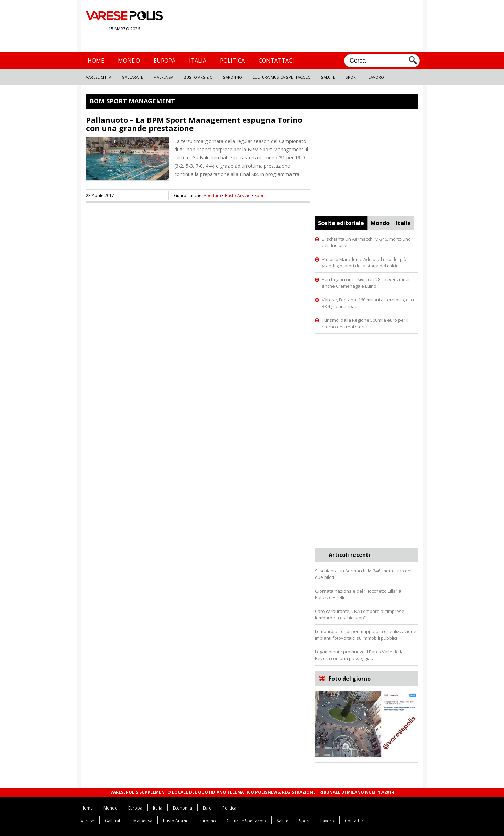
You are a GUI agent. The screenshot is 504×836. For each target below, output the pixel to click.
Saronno (233, 77)
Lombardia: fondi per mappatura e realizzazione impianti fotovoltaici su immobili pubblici (366, 635)
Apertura (212, 195)
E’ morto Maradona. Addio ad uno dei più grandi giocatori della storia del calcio (364, 262)
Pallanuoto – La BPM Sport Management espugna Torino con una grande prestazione (194, 124)
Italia (198, 60)
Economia (183, 808)
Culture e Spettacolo (246, 821)
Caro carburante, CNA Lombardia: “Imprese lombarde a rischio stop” (360, 614)
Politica (232, 60)
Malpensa (163, 77)
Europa (165, 60)
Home (96, 60)
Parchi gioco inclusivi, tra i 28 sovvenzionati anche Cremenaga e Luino (366, 283)
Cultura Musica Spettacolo (282, 77)
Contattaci (276, 60)
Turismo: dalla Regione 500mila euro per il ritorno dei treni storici (365, 323)
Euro (207, 808)
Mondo (129, 60)
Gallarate (132, 77)
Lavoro (376, 77)
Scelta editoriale (341, 223)
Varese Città (99, 77)
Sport (352, 77)
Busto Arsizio (198, 77)
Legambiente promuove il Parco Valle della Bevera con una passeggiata (359, 655)
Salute (328, 77)
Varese (87, 821)
